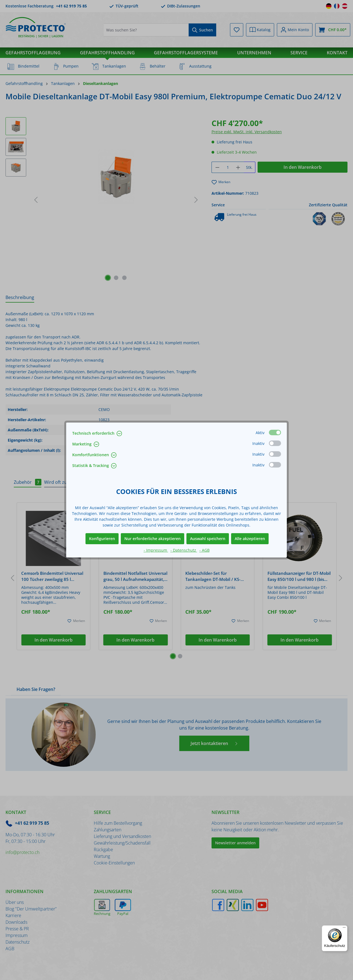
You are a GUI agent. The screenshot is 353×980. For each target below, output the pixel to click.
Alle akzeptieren (250, 539)
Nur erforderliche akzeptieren (153, 539)
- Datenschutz (184, 550)
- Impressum (156, 550)
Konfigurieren (102, 539)
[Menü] (344, 929)
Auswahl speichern (208, 539)
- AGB (204, 550)
